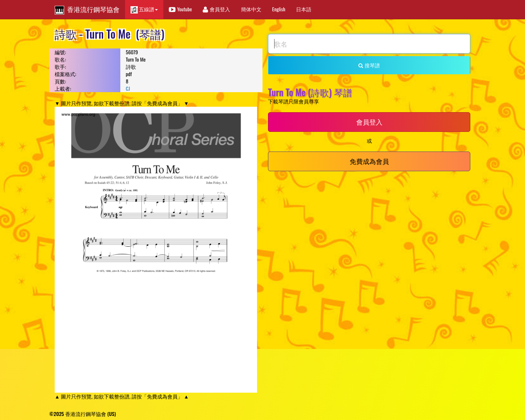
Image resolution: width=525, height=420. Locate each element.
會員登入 (216, 9)
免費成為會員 (369, 161)
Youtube (180, 9)
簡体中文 (251, 9)
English (279, 9)
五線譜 (144, 9)
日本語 (304, 9)
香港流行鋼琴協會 (87, 9)
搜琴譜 (369, 65)
